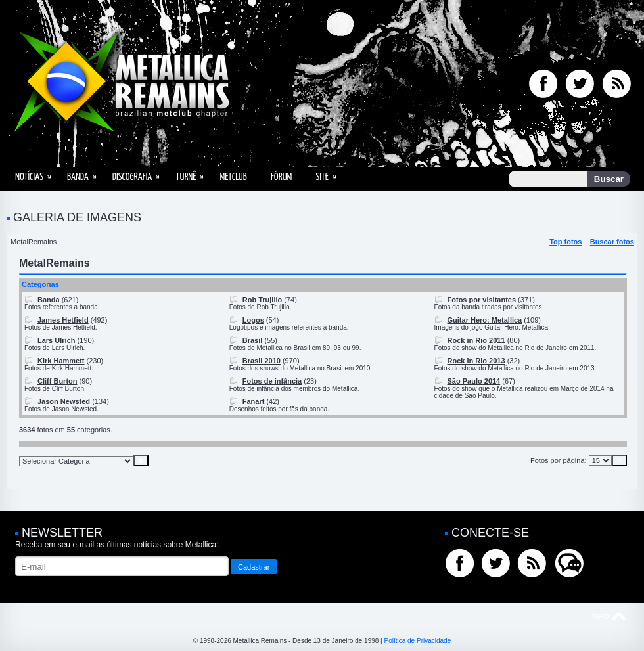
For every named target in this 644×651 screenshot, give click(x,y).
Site (322, 177)
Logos (253, 320)
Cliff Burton (57, 381)
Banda (78, 177)
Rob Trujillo (263, 300)
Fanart (254, 401)
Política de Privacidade (417, 641)
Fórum (281, 177)
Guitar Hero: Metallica (485, 320)
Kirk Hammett (61, 361)
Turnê (186, 177)
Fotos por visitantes (482, 300)
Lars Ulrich (56, 340)
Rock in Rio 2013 (476, 361)
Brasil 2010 (262, 361)
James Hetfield (63, 320)
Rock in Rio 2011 (476, 340)
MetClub (233, 177)
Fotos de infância (272, 381)
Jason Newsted (64, 401)
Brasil (253, 340)
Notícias (29, 177)
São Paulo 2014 (474, 381)
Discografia (132, 177)
